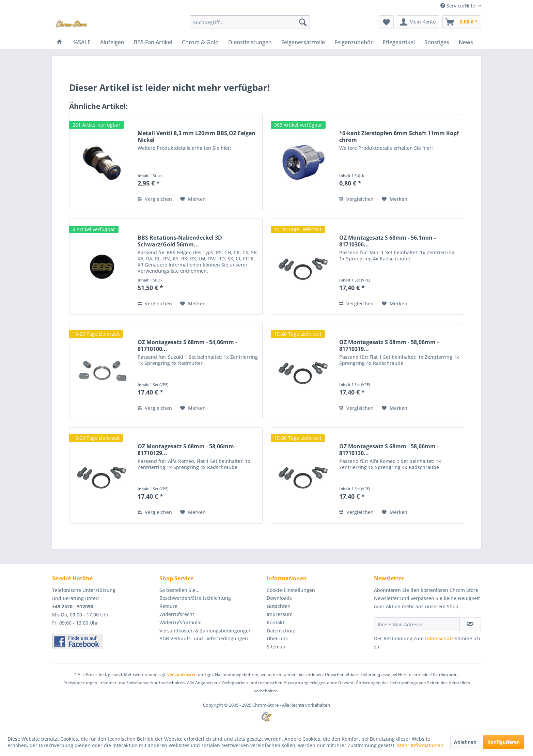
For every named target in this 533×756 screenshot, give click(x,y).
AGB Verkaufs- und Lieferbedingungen (204, 638)
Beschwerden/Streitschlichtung (195, 598)
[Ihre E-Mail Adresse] (417, 624)
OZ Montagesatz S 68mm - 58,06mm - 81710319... (389, 345)
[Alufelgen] (112, 42)
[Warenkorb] (462, 22)
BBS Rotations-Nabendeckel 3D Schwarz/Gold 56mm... (180, 241)
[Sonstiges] (437, 42)
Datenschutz (281, 631)
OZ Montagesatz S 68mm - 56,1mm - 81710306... (387, 241)
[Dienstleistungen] (250, 42)
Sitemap (276, 647)
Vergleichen (155, 199)
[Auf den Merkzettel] (193, 199)
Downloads (279, 598)
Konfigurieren (504, 742)
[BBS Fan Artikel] (153, 42)
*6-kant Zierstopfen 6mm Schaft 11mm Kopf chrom (399, 136)
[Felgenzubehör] (354, 42)
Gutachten (279, 606)
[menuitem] (250, 22)
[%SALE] (82, 42)
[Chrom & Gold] (200, 42)
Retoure (168, 606)
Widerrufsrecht (177, 614)
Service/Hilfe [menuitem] (458, 6)
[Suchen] (303, 22)
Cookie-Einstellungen (291, 590)
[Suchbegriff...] (250, 22)
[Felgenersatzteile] (303, 42)
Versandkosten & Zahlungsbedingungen (206, 631)
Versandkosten (182, 674)
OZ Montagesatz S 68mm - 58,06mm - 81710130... (389, 450)
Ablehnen (465, 742)
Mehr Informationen (420, 745)
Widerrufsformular (181, 622)
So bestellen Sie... (179, 590)
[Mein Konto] (418, 22)
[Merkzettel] (386, 22)
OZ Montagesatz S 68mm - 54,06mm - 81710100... (187, 345)
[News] (466, 42)
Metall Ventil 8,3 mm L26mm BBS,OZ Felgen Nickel (197, 136)
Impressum (280, 614)
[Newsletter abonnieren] (470, 624)
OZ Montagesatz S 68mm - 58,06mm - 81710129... (187, 450)
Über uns (277, 638)
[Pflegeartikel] (399, 42)
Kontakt (276, 622)
